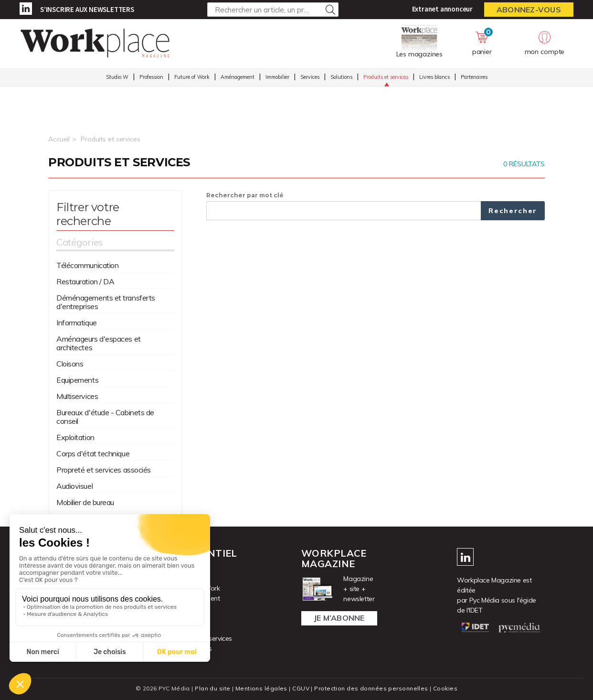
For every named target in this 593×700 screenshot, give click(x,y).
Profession (151, 77)
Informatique (77, 323)
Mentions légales (261, 688)
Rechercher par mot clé (245, 195)
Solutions (341, 77)
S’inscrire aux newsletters (87, 9)
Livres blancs (434, 77)
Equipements (77, 380)
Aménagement (238, 77)
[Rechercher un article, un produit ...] (273, 10)
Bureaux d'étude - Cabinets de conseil (105, 417)
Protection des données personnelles (371, 688)
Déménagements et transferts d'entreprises (106, 302)
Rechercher (513, 211)
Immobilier (277, 77)
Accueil (59, 139)
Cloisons (70, 364)
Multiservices (77, 396)
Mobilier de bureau (85, 502)
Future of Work (192, 77)
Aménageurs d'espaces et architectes (99, 343)
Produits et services (386, 77)
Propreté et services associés (104, 470)
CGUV (301, 688)
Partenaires (474, 77)
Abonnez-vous (529, 10)
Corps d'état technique (93, 453)
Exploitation (75, 437)
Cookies (445, 688)
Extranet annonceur (442, 9)
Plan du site (212, 688)
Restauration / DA (85, 281)
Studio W (117, 77)
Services (310, 77)
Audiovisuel (74, 486)
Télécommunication (87, 265)
